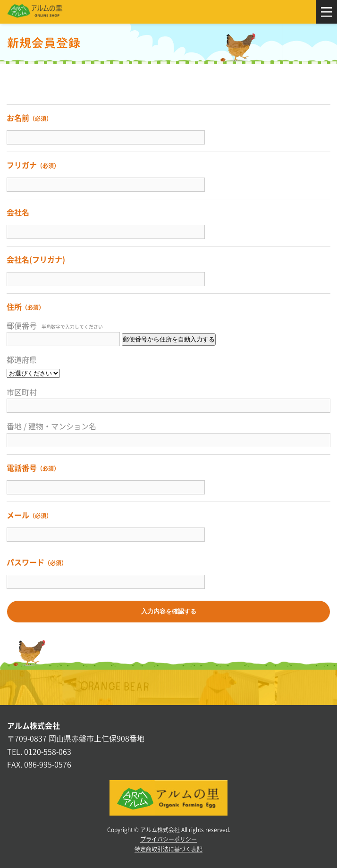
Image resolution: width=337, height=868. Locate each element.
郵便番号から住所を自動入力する (169, 339)
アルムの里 (35, 12)
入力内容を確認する (169, 611)
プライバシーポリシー (168, 839)
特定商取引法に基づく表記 (168, 849)
